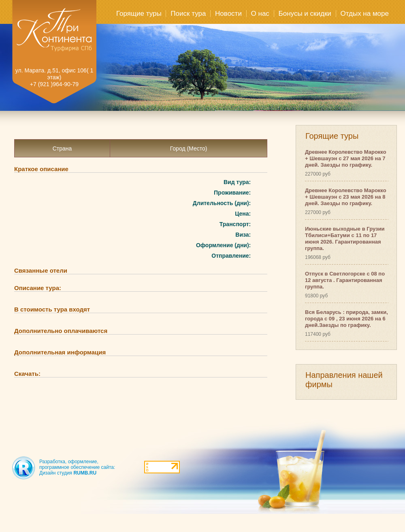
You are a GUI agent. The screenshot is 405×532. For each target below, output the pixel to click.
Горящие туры (139, 14)
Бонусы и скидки (305, 14)
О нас (260, 14)
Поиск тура (188, 14)
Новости (228, 14)
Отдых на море (365, 14)
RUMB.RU (85, 473)
